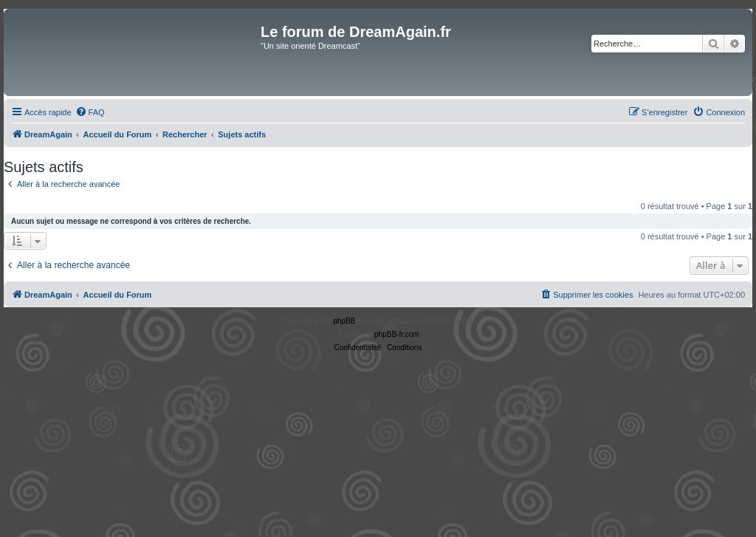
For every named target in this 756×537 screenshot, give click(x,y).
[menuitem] (90, 112)
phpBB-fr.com (397, 334)
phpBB (344, 321)
